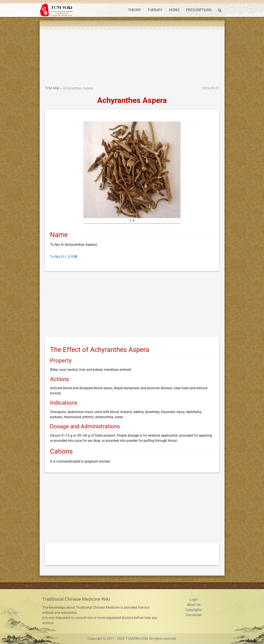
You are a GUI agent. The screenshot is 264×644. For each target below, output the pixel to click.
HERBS (174, 10)
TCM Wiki (52, 88)
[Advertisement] (132, 54)
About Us (194, 605)
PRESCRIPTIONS (199, 10)
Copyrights (194, 610)
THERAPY (155, 10)
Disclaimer (193, 615)
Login (194, 600)
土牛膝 (72, 257)
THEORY (134, 10)
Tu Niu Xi (57, 257)
